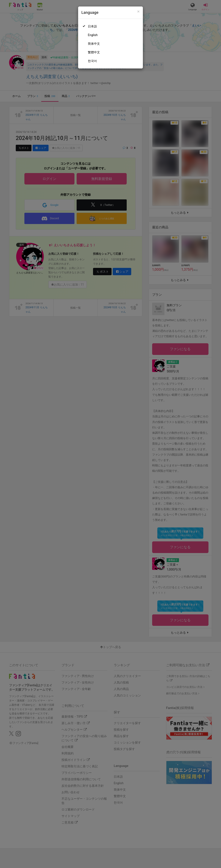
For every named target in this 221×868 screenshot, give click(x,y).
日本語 (92, 26)
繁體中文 (94, 52)
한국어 (92, 61)
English (93, 35)
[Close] (138, 12)
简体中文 (94, 44)
